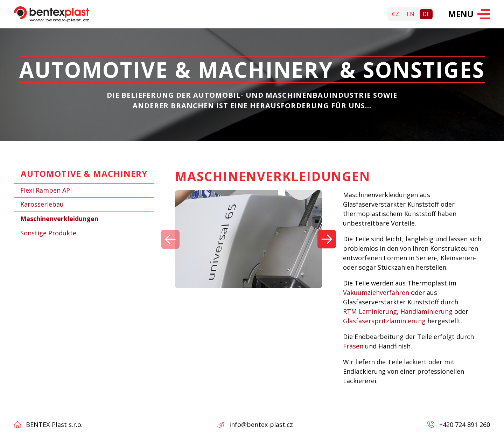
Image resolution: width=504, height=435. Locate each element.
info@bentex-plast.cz (261, 424)
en (411, 14)
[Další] (327, 239)
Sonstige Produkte (48, 233)
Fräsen (353, 346)
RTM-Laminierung (370, 312)
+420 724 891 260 (465, 424)
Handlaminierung (426, 312)
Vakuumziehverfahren (376, 293)
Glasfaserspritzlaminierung (384, 321)
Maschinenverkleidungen (59, 219)
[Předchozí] (170, 239)
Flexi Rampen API (46, 190)
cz (395, 14)
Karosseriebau (42, 204)
